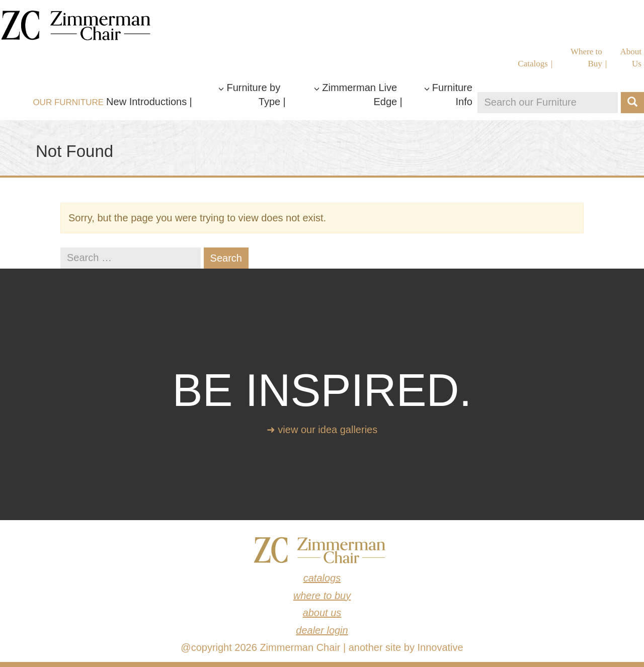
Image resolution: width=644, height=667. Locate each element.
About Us (631, 58)
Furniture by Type (249, 95)
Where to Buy (586, 58)
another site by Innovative (406, 647)
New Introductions (146, 102)
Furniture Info (448, 95)
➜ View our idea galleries (322, 430)
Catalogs (533, 64)
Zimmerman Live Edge (355, 95)
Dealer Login (322, 630)
